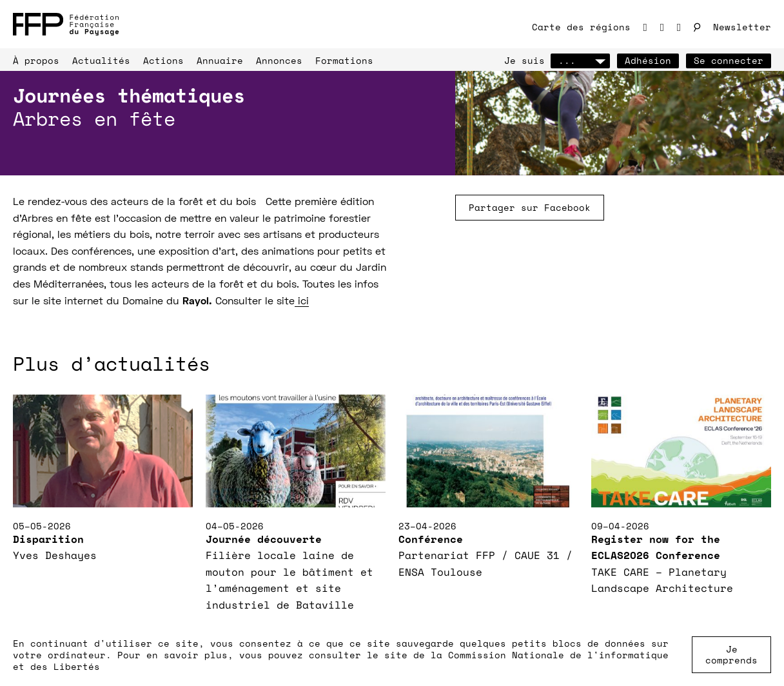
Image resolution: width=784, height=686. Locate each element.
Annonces (279, 60)
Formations (344, 60)
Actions (163, 60)
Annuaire (220, 60)
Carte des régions (581, 27)
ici (302, 302)
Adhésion (648, 60)
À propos (36, 60)
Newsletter (742, 27)
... (580, 60)
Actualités (101, 60)
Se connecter (729, 60)
